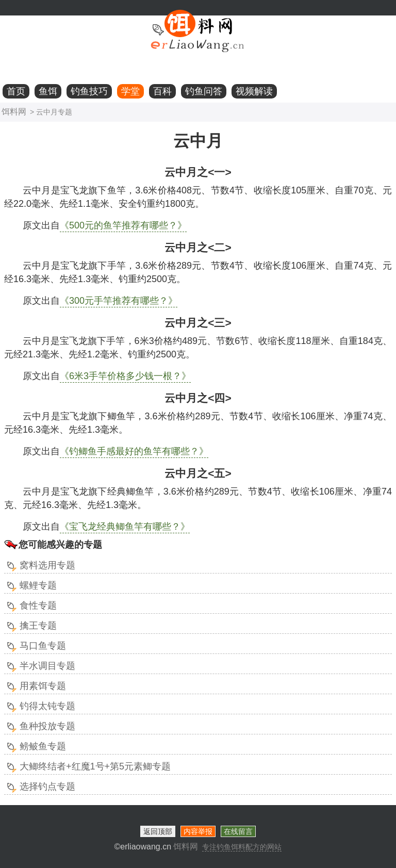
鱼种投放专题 (47, 726)
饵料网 (14, 112)
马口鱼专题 (43, 646)
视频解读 (254, 91)
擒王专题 (38, 626)
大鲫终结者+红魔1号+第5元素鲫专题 (95, 766)
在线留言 (238, 831)
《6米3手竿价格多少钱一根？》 (125, 376)
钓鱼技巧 (89, 91)
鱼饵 (48, 91)
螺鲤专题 (38, 585)
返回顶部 (158, 831)
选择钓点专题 (47, 787)
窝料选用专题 (47, 565)
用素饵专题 (43, 686)
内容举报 (198, 831)
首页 (16, 91)
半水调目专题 (47, 666)
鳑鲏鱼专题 (43, 746)
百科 (162, 91)
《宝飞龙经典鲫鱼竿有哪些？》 (125, 527)
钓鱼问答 (204, 91)
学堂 (130, 91)
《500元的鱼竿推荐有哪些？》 (123, 225)
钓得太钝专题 (47, 706)
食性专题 (38, 605)
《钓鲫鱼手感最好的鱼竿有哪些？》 (134, 451)
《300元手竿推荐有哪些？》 (119, 301)
